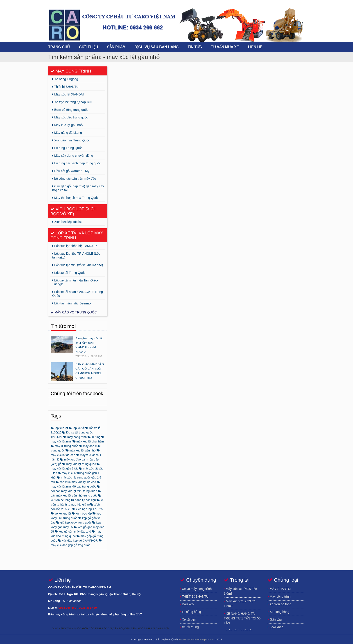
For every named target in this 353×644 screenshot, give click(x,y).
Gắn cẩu (275, 619)
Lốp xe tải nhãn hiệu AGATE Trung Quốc (78, 294)
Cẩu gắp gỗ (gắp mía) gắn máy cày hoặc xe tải (78, 188)
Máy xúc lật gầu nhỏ (67, 125)
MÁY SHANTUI (279, 589)
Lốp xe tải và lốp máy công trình (77, 236)
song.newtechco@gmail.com (300, 4)
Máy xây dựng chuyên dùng (73, 156)
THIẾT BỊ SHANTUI (195, 596)
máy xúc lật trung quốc (79, 464)
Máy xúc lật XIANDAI (68, 94)
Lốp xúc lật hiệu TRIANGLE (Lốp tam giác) (76, 255)
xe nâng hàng (190, 612)
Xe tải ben (188, 619)
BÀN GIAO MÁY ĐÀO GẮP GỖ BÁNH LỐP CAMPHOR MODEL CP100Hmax (90, 371)
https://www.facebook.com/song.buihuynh (273, 4)
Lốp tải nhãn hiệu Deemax (72, 303)
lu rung (94, 437)
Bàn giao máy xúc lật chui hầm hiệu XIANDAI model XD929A (89, 345)
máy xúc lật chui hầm (88, 441)
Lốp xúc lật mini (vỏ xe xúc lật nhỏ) (78, 265)
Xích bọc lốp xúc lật (67, 222)
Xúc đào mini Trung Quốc (71, 140)
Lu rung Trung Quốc (67, 148)
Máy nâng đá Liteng (67, 133)
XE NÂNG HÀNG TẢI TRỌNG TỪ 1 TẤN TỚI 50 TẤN (242, 618)
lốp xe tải (77, 428)
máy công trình (75, 437)
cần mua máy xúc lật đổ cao (76, 482)
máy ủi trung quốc (64, 446)
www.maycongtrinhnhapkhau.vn (197, 639)
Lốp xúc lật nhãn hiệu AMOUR (75, 246)
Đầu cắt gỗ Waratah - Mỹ (71, 171)
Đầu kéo (187, 604)
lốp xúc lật (59, 428)
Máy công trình (71, 71)
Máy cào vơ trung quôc (74, 312)
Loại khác (275, 627)
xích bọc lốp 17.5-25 (87, 509)
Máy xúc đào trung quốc (70, 117)
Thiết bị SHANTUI (66, 87)
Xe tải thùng (189, 627)
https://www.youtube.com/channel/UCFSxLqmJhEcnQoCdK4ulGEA (291, 4)
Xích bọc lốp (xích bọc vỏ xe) (74, 211)
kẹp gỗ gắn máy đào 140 (73, 532)
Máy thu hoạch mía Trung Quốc (75, 198)
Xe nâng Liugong (65, 79)
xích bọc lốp (82, 514)
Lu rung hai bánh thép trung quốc (76, 163)
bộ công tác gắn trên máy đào (74, 179)
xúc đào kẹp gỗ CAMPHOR (78, 541)
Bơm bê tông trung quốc (70, 110)
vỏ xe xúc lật (61, 514)
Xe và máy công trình (196, 589)
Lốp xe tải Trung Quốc (69, 273)
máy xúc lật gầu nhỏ (81, 450)
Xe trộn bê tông (279, 604)
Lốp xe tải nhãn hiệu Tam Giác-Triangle (75, 282)
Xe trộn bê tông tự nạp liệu (72, 102)
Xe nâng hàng (278, 612)
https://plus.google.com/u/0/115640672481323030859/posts (282, 4)
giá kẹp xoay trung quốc (74, 523)
